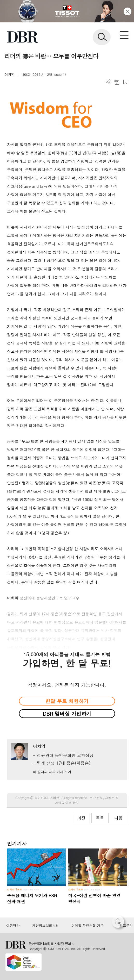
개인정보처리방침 (46, 926)
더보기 (108, 82)
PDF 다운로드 (117, 82)
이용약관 (13, 926)
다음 (118, 818)
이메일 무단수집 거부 (87, 926)
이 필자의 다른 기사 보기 (52, 772)
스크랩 (125, 82)
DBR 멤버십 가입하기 (67, 713)
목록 (100, 818)
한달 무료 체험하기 (67, 701)
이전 (81, 818)
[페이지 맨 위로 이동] (119, 923)
